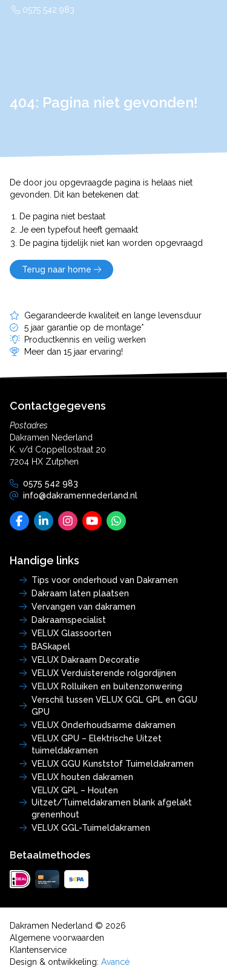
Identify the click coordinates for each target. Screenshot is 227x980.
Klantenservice (38, 950)
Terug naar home (61, 269)
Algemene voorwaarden (57, 938)
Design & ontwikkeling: (70, 962)
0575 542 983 (43, 10)
